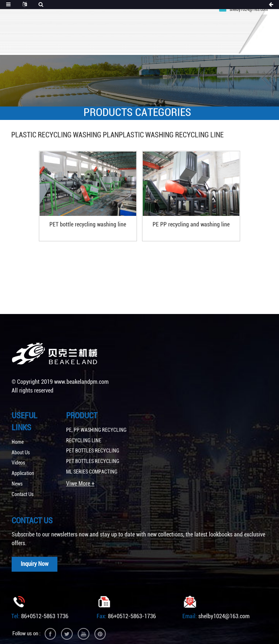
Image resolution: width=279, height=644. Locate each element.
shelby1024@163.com (224, 608)
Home (18, 433)
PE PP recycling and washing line (183, 218)
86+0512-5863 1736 (45, 608)
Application (23, 464)
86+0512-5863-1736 (132, 608)
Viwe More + (80, 474)
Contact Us (23, 485)
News (17, 475)
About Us (21, 443)
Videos (18, 454)
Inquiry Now (36, 555)
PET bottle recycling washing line (95, 218)
